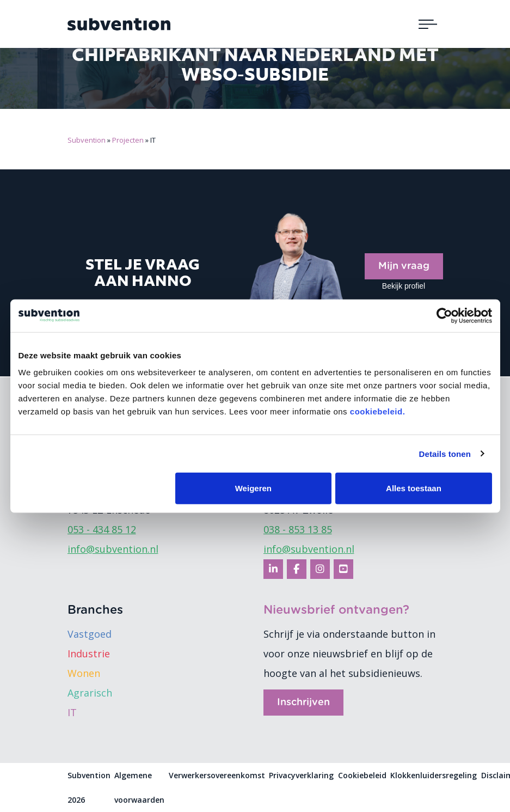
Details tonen (445, 453)
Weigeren (253, 488)
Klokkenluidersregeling (434, 775)
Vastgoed (90, 634)
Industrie (89, 654)
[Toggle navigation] (428, 24)
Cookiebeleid (362, 775)
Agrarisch (90, 693)
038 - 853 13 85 (298, 529)
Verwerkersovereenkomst (217, 775)
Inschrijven (303, 703)
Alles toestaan (414, 488)
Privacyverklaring (301, 775)
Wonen (84, 673)
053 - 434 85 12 (102, 529)
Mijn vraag (404, 266)
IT (72, 712)
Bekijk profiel (404, 286)
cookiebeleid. (378, 411)
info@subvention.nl (113, 549)
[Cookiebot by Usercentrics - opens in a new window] (444, 315)
